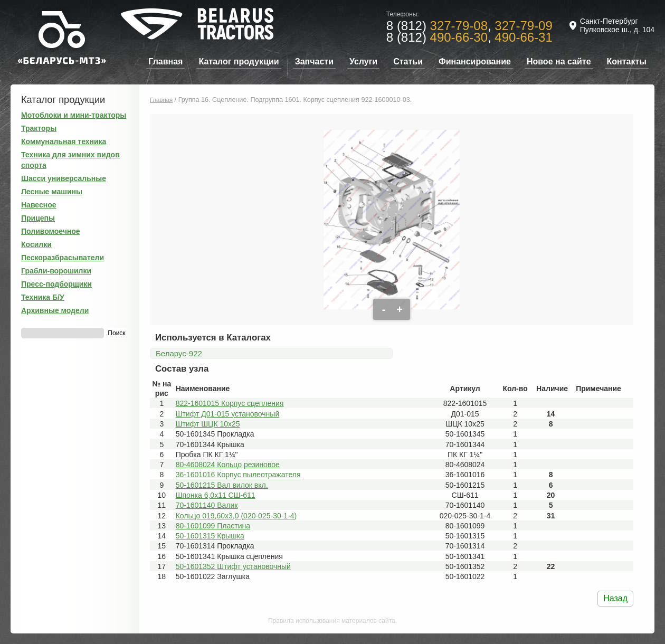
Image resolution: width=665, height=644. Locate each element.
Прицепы (38, 218)
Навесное (39, 205)
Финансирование (475, 61)
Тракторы (39, 128)
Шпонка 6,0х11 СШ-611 (216, 495)
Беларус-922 (179, 353)
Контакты (627, 61)
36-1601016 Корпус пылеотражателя (238, 475)
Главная (165, 61)
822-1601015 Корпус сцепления (230, 403)
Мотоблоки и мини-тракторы (74, 115)
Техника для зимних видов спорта (70, 160)
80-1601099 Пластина (213, 526)
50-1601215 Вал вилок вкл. (222, 485)
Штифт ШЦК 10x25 (208, 424)
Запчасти (314, 61)
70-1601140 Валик (207, 505)
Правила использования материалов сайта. (332, 621)
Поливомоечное (51, 231)
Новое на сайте (559, 61)
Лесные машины (52, 192)
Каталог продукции (239, 61)
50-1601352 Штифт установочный (233, 566)
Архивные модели (55, 310)
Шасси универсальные (64, 178)
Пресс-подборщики (56, 284)
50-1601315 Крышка (210, 536)
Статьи (408, 61)
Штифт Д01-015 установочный (228, 414)
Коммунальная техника (64, 141)
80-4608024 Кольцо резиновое (228, 465)
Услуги (363, 61)
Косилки (36, 244)
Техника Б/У (43, 297)
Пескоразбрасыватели (63, 258)
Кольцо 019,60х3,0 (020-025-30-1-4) (236, 516)
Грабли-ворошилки (56, 271)
